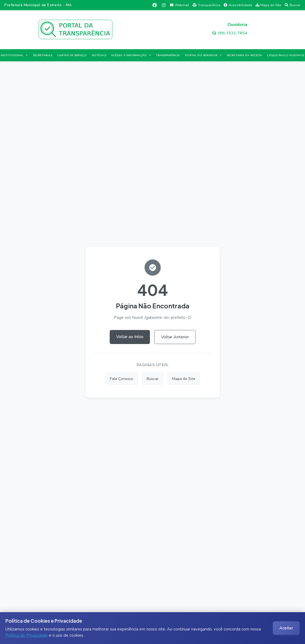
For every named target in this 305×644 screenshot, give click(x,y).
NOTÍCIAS (99, 55)
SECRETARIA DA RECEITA (244, 55)
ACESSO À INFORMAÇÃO (129, 55)
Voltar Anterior (175, 337)
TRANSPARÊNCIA (168, 55)
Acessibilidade (238, 5)
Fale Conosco (122, 379)
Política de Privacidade (27, 635)
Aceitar (286, 628)
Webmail (180, 5)
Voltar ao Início (130, 337)
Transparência (206, 5)
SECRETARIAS (43, 55)
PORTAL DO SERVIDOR (201, 55)
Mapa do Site (269, 5)
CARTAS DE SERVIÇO (72, 55)
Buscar (293, 5)
